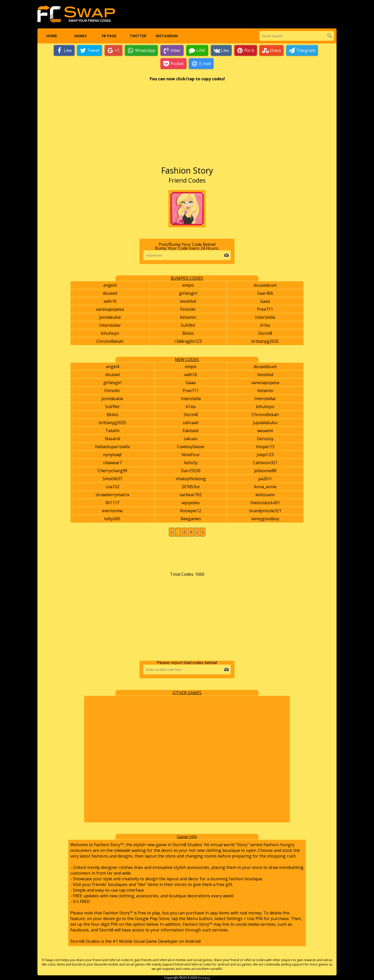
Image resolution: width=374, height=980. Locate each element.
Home (52, 36)
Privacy (204, 978)
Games (80, 36)
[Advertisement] (187, 126)
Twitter (138, 36)
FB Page (109, 36)
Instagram (166, 36)
